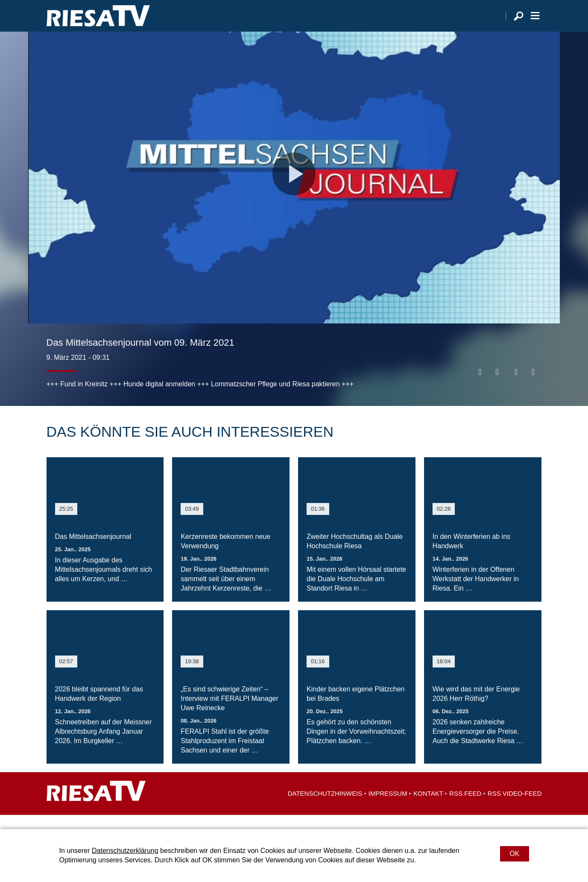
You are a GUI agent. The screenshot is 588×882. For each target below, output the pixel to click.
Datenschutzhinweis (325, 807)
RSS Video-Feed (515, 807)
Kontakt (428, 807)
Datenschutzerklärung (125, 851)
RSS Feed (465, 807)
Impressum (388, 807)
